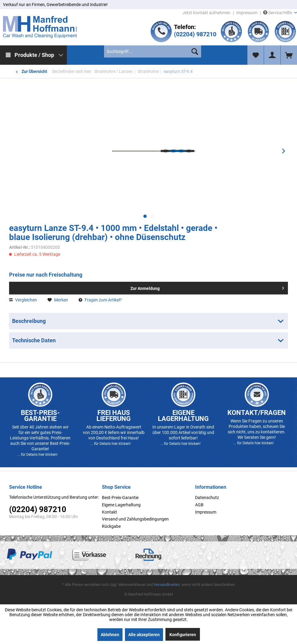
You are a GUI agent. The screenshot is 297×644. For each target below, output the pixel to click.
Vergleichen (23, 300)
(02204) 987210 (195, 34)
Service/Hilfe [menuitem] (278, 13)
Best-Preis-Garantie (120, 498)
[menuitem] (33, 55)
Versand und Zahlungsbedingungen (135, 519)
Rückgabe (111, 526)
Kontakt (109, 512)
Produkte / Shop (34, 55)
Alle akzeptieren (144, 635)
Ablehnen (110, 635)
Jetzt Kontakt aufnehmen (206, 13)
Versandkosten (167, 585)
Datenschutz (207, 498)
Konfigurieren (183, 635)
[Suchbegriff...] (153, 51)
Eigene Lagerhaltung (121, 505)
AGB (199, 505)
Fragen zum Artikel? (100, 300)
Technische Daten (34, 340)
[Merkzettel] (256, 55)
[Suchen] (195, 51)
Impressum (247, 13)
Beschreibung (29, 321)
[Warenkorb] (289, 55)
